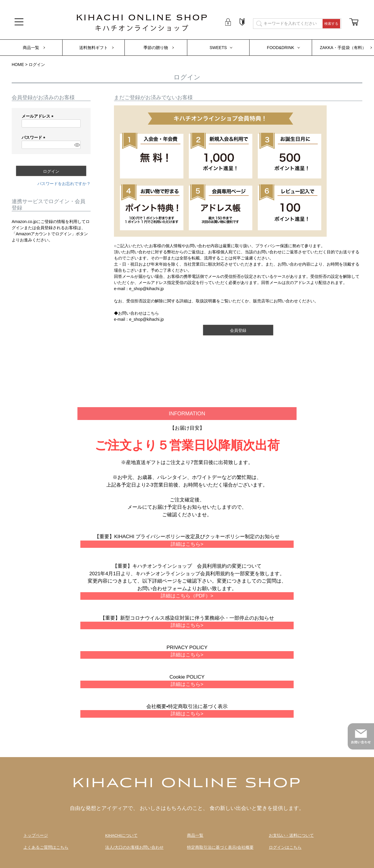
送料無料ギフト (93, 48)
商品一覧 (31, 48)
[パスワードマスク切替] (77, 145)
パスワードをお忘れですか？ (64, 184)
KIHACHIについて (121, 835)
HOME (18, 65)
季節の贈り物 (156, 48)
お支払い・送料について (291, 835)
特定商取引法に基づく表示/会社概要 (220, 847)
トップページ (36, 835)
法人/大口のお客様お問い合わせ (134, 847)
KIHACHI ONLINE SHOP (187, 784)
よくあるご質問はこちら (46, 847)
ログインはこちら (285, 847)
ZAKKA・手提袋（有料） (343, 48)
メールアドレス (39, 116)
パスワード (34, 137)
